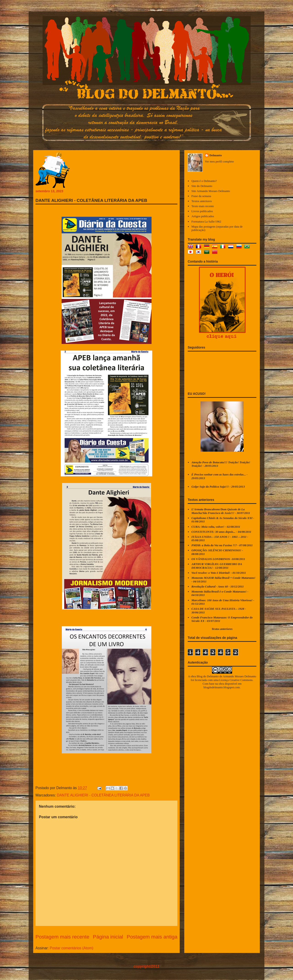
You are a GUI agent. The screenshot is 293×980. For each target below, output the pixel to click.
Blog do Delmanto (208, 676)
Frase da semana (201, 196)
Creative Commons (241, 680)
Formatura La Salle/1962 (206, 221)
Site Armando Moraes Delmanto (211, 191)
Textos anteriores (202, 201)
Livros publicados (202, 211)
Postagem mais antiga (152, 937)
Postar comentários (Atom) (71, 948)
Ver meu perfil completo (219, 161)
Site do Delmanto (202, 186)
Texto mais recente (203, 206)
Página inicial (108, 937)
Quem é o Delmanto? (204, 181)
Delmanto (216, 155)
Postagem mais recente (62, 937)
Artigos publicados (203, 216)
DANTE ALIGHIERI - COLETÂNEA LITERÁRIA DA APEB (103, 795)
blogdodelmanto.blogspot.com (222, 687)
